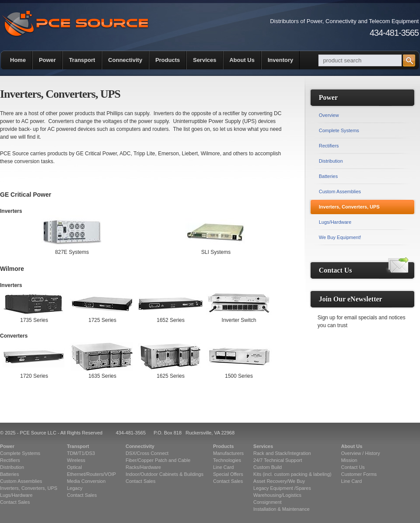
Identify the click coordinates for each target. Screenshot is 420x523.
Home (18, 60)
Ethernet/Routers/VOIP (91, 474)
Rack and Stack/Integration (282, 453)
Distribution (331, 161)
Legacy (74, 488)
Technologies (227, 460)
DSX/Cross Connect (147, 453)
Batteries (328, 176)
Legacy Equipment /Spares (282, 488)
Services (205, 60)
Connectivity (125, 60)
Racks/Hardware (143, 467)
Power (47, 60)
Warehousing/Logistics (277, 495)
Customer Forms (359, 474)
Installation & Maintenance (282, 509)
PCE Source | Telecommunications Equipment (75, 24)
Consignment (268, 502)
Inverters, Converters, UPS (349, 207)
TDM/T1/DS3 (81, 453)
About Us (242, 60)
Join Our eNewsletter (350, 299)
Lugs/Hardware (335, 222)
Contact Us (335, 270)
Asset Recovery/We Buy (279, 481)
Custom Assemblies (340, 191)
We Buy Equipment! (340, 237)
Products (167, 60)
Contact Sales (15, 502)
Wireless (76, 460)
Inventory (281, 60)
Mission (349, 460)
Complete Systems (339, 130)
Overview (329, 115)
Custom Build (268, 467)
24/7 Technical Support (278, 460)
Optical (74, 467)
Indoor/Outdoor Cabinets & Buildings (165, 474)
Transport (82, 60)
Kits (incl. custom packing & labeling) (292, 474)
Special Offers (228, 474)
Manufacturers (229, 453)
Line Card (224, 467)
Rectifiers (329, 146)
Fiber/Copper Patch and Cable (158, 460)
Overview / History (360, 453)
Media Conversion (86, 481)
